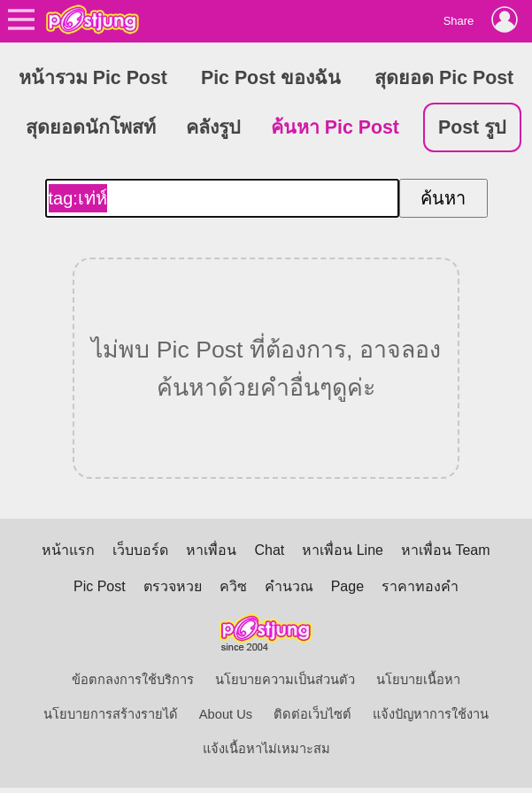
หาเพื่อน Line (343, 550)
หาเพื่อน (211, 550)
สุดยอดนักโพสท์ (91, 127)
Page (347, 586)
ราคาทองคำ (420, 586)
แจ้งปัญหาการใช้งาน (431, 714)
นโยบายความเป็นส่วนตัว (285, 680)
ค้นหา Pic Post (335, 127)
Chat (269, 550)
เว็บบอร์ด (140, 550)
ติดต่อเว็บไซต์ (312, 714)
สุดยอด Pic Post (444, 78)
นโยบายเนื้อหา (418, 680)
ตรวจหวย (173, 586)
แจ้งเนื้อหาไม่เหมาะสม (266, 749)
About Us (226, 714)
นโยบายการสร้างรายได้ (111, 714)
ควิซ (233, 586)
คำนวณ (289, 586)
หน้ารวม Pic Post (93, 78)
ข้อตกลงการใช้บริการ (133, 680)
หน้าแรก (68, 550)
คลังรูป (213, 127)
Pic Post (100, 586)
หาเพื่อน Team (446, 550)
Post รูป (472, 127)
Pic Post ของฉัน (271, 78)
